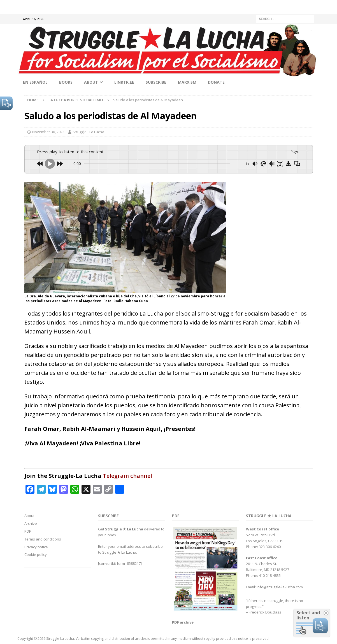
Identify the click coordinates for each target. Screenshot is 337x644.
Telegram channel (127, 476)
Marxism (187, 82)
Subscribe (156, 82)
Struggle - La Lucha (88, 132)
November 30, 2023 (48, 132)
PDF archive (183, 622)
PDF (28, 531)
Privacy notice (36, 547)
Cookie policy (36, 554)
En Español (35, 82)
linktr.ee (124, 82)
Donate (216, 82)
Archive (31, 523)
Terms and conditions (43, 539)
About (91, 82)
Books (66, 82)
